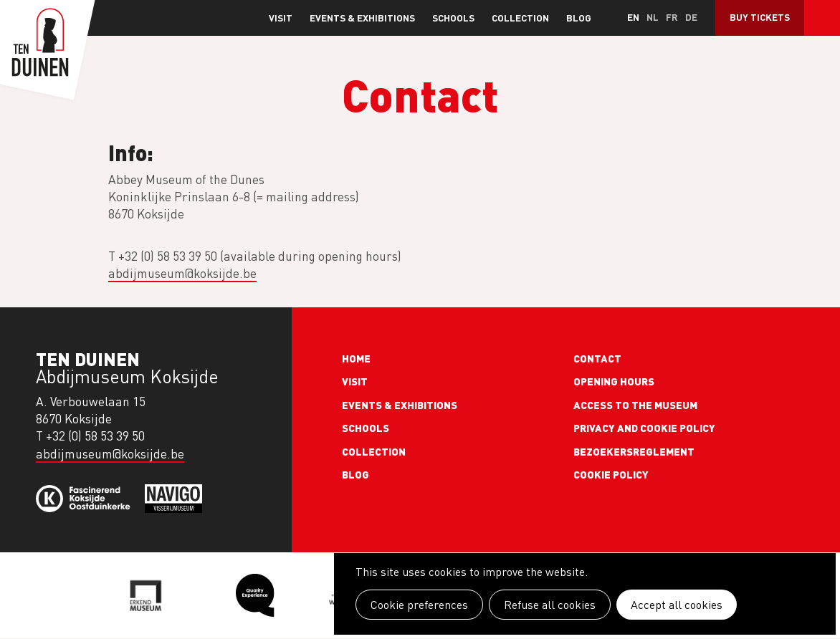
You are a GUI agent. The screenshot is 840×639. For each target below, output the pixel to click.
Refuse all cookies (550, 605)
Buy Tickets (760, 17)
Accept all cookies (677, 605)
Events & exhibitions (362, 18)
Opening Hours (614, 381)
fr (672, 17)
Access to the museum (635, 405)
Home (356, 358)
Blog (579, 18)
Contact (597, 358)
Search (822, 18)
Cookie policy (611, 474)
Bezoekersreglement (634, 451)
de (691, 17)
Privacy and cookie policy (644, 428)
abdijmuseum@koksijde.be (182, 273)
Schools (453, 18)
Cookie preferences (419, 605)
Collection (520, 18)
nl (653, 17)
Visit (281, 18)
